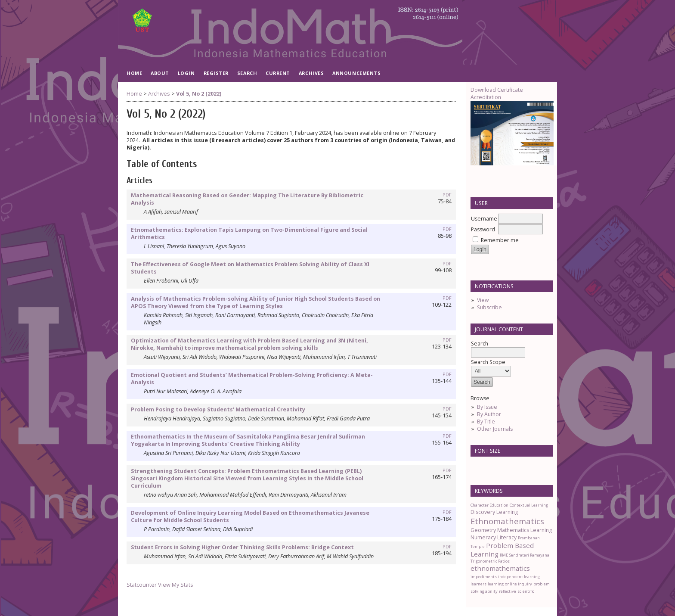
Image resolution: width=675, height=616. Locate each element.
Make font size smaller (478, 466)
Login (186, 73)
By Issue (487, 407)
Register (216, 73)
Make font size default (492, 466)
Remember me (500, 240)
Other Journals (495, 429)
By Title (486, 422)
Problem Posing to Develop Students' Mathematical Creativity (218, 409)
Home (134, 73)
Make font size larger (506, 466)
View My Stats (176, 585)
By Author (489, 414)
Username (484, 219)
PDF (447, 195)
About (160, 73)
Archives (311, 73)
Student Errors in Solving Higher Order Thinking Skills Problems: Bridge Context (242, 547)
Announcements (356, 73)
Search (247, 73)
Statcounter (142, 585)
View (483, 300)
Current (278, 73)
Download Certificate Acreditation (497, 93)
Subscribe (489, 307)
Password (483, 229)
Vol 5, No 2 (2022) (199, 94)
